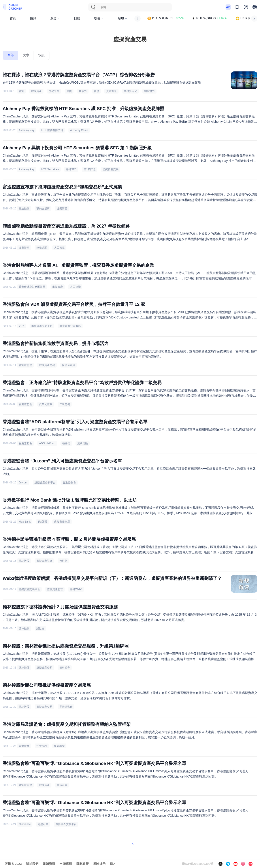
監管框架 (59, 746)
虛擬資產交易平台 (42, 326)
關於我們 (32, 864)
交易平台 (54, 91)
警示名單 (62, 785)
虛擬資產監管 (55, 589)
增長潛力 (149, 91)
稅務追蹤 (42, 248)
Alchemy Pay (26, 130)
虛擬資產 (36, 91)
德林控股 (24, 561)
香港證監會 (25, 365)
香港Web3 (76, 589)
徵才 (113, 864)
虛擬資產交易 (111, 169)
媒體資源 (49, 864)
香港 (21, 91)
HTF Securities (50, 169)
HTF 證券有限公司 (52, 130)
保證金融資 (69, 365)
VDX (22, 326)
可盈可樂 (43, 824)
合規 (96, 91)
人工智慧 (59, 248)
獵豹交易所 (43, 209)
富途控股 (24, 209)
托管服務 (42, 746)
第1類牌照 (90, 169)
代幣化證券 (46, 404)
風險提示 (99, 864)
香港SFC (71, 169)
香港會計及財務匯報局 (32, 287)
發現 (123, 18)
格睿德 (66, 443)
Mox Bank (25, 522)
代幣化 (63, 561)
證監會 (40, 628)
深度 (55, 18)
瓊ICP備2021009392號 (198, 864)
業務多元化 (130, 91)
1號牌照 (42, 522)
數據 (99, 18)
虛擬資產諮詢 (44, 561)
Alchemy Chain (79, 130)
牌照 (69, 91)
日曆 (77, 18)
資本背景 (111, 91)
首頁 (13, 18)
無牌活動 (83, 443)
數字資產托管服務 (70, 326)
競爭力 (83, 91)
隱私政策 (83, 864)
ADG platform (47, 443)
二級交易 (65, 404)
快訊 (33, 18)
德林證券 (65, 668)
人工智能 (75, 287)
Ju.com (23, 483)
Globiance (25, 824)
